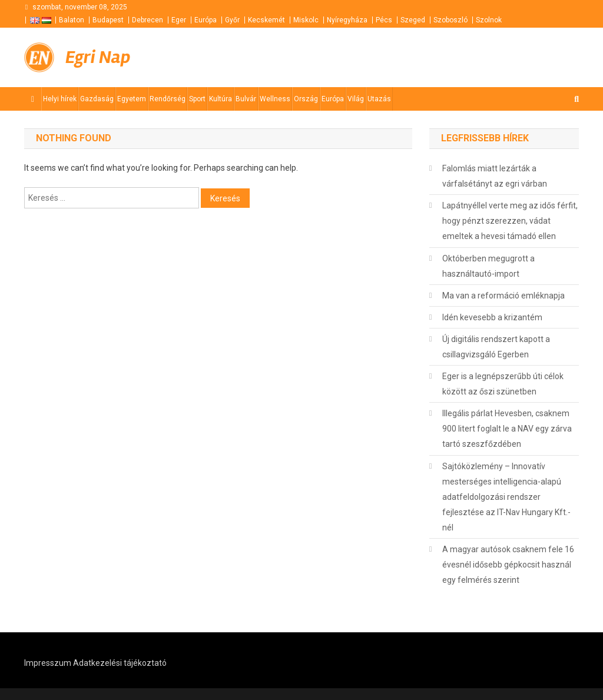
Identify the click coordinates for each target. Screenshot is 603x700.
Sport (197, 99)
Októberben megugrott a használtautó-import (488, 266)
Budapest (108, 20)
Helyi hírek (60, 99)
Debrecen (148, 20)
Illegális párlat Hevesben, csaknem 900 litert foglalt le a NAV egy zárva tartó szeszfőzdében (507, 429)
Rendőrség (168, 99)
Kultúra (221, 99)
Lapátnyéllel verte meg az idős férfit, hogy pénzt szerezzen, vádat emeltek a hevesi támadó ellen (510, 221)
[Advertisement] (438, 58)
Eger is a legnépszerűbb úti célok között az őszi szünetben (503, 384)
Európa (206, 20)
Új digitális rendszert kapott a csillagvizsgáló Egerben (496, 347)
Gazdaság (97, 99)
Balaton (72, 20)
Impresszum (48, 663)
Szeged (413, 20)
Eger (179, 20)
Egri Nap (98, 57)
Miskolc (306, 20)
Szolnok (489, 20)
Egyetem (132, 99)
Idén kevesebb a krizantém (492, 317)
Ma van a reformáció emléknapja (503, 296)
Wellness (275, 99)
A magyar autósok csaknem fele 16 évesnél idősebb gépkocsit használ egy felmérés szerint (508, 565)
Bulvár (246, 99)
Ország (306, 99)
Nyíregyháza (347, 20)
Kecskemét (266, 20)
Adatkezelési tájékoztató (120, 663)
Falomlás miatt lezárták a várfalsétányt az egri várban (495, 176)
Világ (356, 99)
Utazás (379, 99)
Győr (232, 20)
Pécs (384, 20)
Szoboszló (450, 20)
